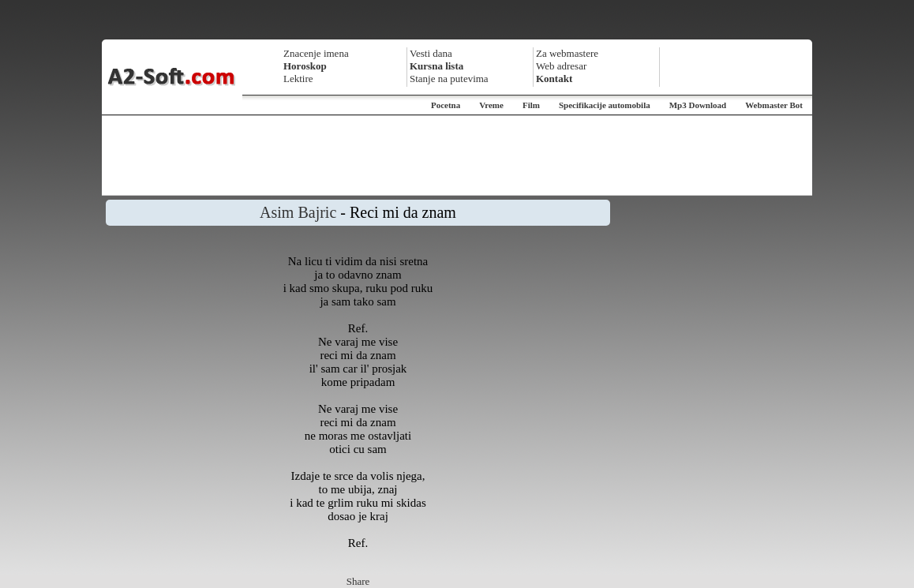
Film (531, 105)
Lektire (298, 79)
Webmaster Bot (774, 105)
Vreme (491, 105)
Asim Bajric (298, 212)
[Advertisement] (457, 155)
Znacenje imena (316, 53)
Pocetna (446, 105)
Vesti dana (431, 53)
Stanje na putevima (449, 79)
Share (358, 581)
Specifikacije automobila (605, 105)
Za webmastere (567, 53)
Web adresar (561, 66)
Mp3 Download (698, 105)
